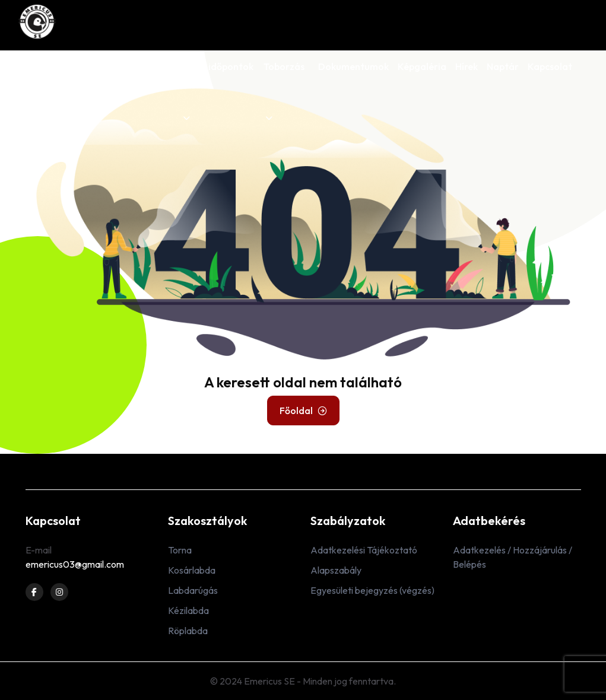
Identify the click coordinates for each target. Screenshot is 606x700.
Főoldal (303, 411)
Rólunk (40, 66)
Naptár (503, 66)
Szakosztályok (95, 91)
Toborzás (284, 91)
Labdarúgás (193, 590)
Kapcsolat (550, 66)
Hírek (467, 66)
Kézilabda (188, 610)
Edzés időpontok (217, 91)
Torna (180, 550)
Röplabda (188, 631)
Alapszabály (336, 570)
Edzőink (155, 66)
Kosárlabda (192, 570)
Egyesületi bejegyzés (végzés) (372, 590)
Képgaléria (422, 66)
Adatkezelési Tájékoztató (364, 550)
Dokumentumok (353, 66)
